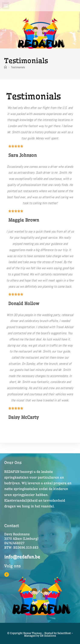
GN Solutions (48, 636)
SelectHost (64, 633)
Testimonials (18, 67)
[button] (6, 6)
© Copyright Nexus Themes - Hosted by (32, 633)
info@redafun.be (22, 557)
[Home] (5, 67)
